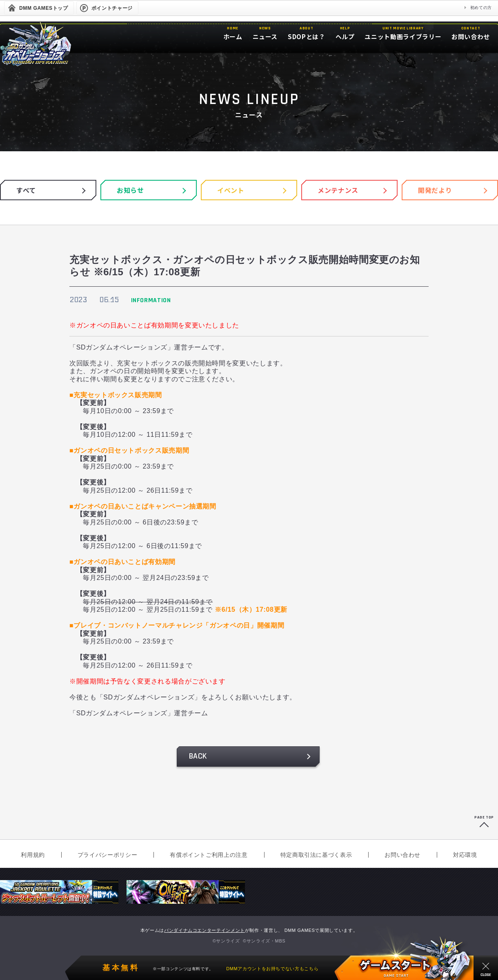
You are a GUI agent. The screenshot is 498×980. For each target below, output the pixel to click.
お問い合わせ (402, 855)
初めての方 (481, 8)
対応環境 (465, 855)
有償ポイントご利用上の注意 (209, 855)
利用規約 (33, 855)
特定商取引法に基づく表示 (316, 855)
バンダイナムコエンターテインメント (205, 930)
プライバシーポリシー (107, 855)
